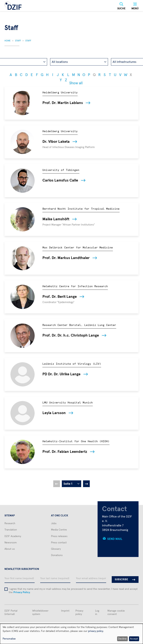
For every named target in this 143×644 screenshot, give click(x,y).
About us (10, 549)
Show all (76, 83)
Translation (11, 530)
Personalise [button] (9, 639)
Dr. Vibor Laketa (56, 142)
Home (8, 41)
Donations (57, 555)
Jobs (54, 523)
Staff (18, 41)
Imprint (65, 611)
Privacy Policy (22, 592)
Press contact (59, 543)
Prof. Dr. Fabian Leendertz (65, 452)
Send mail (115, 539)
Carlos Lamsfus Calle (60, 180)
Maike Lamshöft (56, 219)
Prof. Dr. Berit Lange (60, 297)
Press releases (59, 536)
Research (10, 523)
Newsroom (11, 543)
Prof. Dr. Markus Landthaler (66, 258)
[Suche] (121, 6)
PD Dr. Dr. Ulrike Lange (61, 374)
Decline (122, 639)
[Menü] (135, 6)
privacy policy (96, 631)
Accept (134, 639)
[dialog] (71, 634)
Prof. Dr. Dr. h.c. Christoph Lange (71, 335)
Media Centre (59, 530)
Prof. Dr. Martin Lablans (63, 103)
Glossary (56, 549)
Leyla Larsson (54, 413)
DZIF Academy (13, 536)
